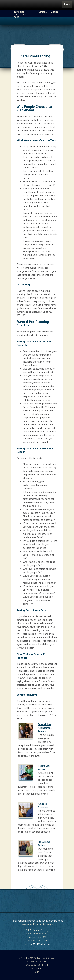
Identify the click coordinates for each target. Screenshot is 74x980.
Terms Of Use (48, 958)
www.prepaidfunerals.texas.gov (37, 924)
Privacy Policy (33, 958)
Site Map (31, 961)
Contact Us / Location (48, 12)
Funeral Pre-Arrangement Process (45, 728)
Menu (67, 4)
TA (38, 972)
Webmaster (41, 961)
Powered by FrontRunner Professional (37, 967)
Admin (22, 958)
